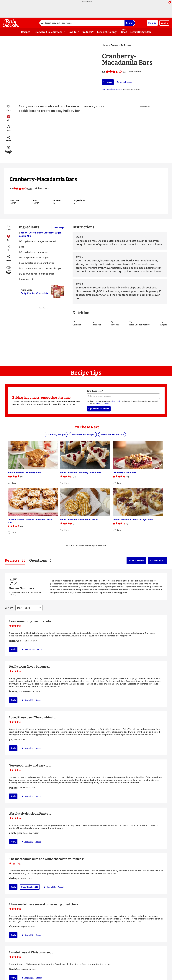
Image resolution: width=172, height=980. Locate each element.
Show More (86, 947)
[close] (170, 3)
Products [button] (87, 32)
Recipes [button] (26, 32)
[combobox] (82, 23)
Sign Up (152, 23)
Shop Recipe (59, 228)
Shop (124, 32)
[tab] (15, 560)
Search (130, 23)
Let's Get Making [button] (107, 32)
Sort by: (9, 576)
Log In (164, 23)
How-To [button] (72, 32)
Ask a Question (158, 560)
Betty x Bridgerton (140, 32)
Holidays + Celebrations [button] (49, 32)
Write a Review (136, 560)
